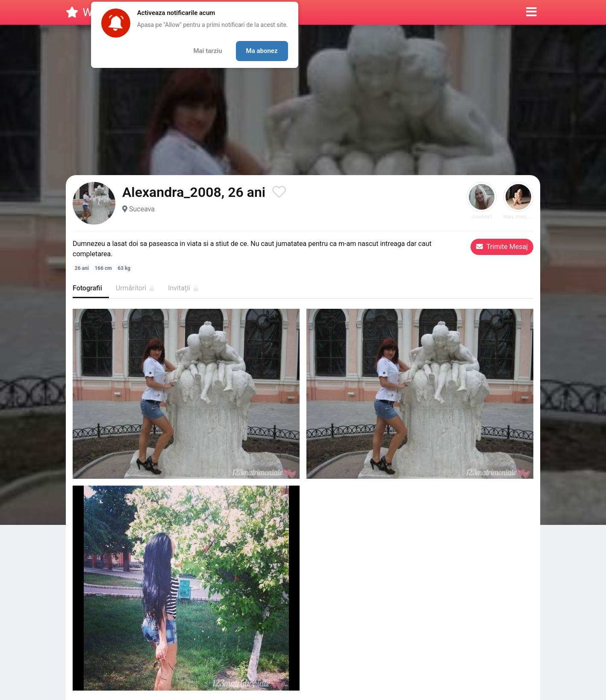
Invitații (183, 288)
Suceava (142, 209)
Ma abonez (262, 51)
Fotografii (87, 288)
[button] (531, 12)
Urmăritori (135, 288)
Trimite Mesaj (502, 247)
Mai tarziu (207, 51)
